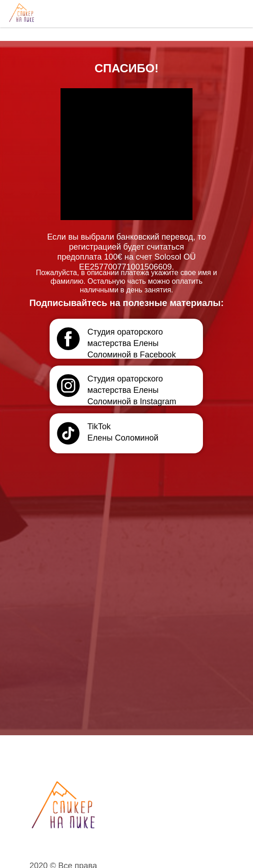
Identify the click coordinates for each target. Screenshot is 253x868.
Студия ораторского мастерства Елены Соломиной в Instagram (132, 390)
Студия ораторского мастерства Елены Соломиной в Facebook (132, 343)
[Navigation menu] (238, 14)
